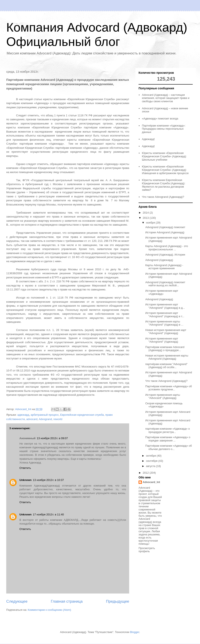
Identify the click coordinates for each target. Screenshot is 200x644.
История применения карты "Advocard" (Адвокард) (163, 396)
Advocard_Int (151, 482)
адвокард (23, 415)
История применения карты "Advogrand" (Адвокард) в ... (164, 323)
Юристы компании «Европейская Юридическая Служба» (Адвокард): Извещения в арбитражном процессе (165, 170)
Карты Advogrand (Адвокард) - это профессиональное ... (167, 248)
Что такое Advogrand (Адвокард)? (163, 197)
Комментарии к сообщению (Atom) (49, 610)
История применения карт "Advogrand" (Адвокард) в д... (165, 306)
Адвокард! (148, 139)
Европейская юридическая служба (82, 415)
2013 (146, 218)
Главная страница (67, 601)
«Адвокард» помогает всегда (160, 119)
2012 (146, 473)
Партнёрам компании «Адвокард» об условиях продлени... (168, 388)
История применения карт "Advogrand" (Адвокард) (162, 340)
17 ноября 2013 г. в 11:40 (48, 514)
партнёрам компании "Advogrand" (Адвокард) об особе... (166, 366)
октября (151, 456)
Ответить (25, 468)
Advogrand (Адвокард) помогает (165, 227)
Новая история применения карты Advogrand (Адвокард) (167, 357)
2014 (146, 213)
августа (151, 466)
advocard (32, 419)
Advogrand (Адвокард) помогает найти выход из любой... (165, 284)
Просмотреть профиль (147, 550)
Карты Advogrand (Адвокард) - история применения (164, 267)
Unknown (26, 480)
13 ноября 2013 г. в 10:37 (48, 480)
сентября (152, 461)
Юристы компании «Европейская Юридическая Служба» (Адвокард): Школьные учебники (164, 156)
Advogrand (45, 419)
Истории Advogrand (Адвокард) (165, 232)
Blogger (135, 632)
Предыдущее (118, 601)
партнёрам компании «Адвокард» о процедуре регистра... (167, 430)
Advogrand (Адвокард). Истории (165, 255)
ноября (151, 223)
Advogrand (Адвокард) (159, 260)
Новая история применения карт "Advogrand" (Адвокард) (166, 332)
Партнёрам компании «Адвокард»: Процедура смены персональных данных (164, 129)
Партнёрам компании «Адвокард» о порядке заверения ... (168, 439)
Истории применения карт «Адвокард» (162, 292)
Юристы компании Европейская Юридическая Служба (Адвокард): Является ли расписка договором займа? (164, 185)
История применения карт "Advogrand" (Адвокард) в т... (165, 315)
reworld (58, 419)
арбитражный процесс (45, 415)
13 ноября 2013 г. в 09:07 (52, 438)
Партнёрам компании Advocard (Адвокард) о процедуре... (165, 349)
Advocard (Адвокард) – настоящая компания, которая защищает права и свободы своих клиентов (166, 98)
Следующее (17, 601)
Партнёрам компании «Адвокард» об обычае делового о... (168, 447)
